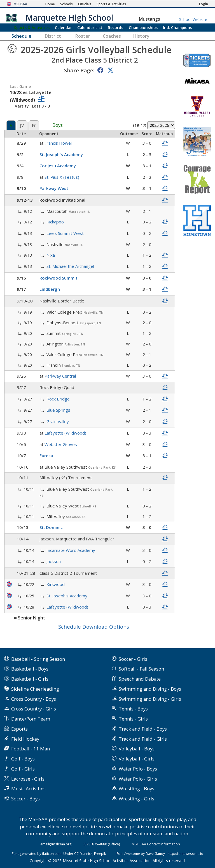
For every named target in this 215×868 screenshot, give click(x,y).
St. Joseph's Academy (61, 154)
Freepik (100, 853)
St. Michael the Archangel (70, 266)
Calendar (63, 28)
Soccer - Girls (133, 659)
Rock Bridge (58, 399)
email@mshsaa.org (56, 844)
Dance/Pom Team (31, 719)
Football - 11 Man (31, 749)
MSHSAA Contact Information (156, 844)
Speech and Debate (140, 679)
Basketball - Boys (30, 669)
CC (76, 853)
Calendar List (90, 28)
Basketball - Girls (30, 679)
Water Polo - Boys (138, 769)
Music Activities (28, 789)
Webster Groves (61, 444)
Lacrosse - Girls (28, 779)
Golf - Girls (23, 769)
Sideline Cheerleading (35, 689)
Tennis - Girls (133, 719)
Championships (143, 28)
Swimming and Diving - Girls (150, 699)
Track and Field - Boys (143, 729)
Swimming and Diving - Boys (150, 689)
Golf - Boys (23, 759)
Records (115, 28)
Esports (19, 729)
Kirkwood (56, 584)
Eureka (46, 456)
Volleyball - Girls (137, 759)
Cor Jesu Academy (58, 166)
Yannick (86, 853)
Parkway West (54, 188)
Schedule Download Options (94, 627)
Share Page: (79, 70)
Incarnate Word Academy (71, 550)
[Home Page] (50, 4)
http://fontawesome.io (185, 853)
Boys (58, 125)
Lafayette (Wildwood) (65, 433)
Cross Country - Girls (34, 709)
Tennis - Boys (133, 709)
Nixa (51, 255)
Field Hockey (25, 739)
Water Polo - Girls (138, 779)
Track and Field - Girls (143, 739)
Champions (177, 28)
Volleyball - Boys (137, 749)
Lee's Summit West (65, 233)
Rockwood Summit (59, 278)
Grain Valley (58, 421)
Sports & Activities (32, 28)
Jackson (54, 561)
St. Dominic (51, 527)
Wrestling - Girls (136, 799)
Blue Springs (58, 410)
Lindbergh (50, 289)
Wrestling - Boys (136, 789)
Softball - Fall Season (141, 669)
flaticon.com (52, 853)
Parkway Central (60, 376)
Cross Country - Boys (34, 699)
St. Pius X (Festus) (62, 177)
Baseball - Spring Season (38, 659)
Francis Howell (59, 143)
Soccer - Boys (25, 799)
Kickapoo (55, 222)
